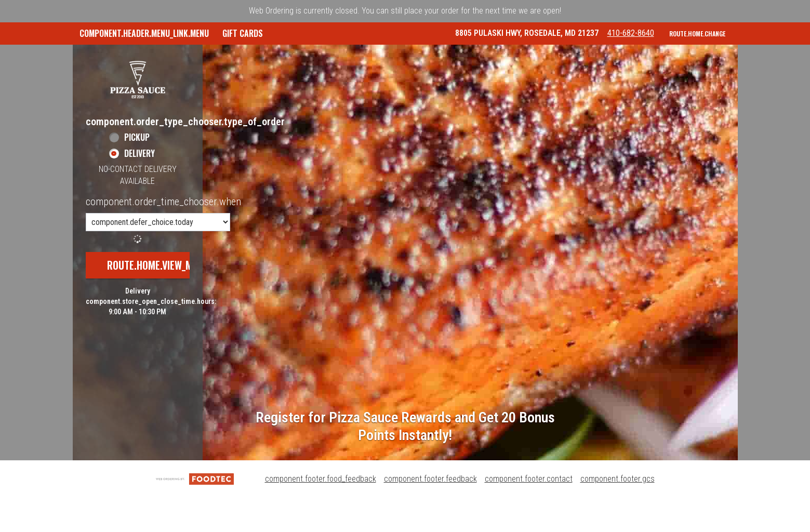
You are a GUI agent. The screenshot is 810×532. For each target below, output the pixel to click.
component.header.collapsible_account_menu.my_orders (242, 56)
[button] (138, 113)
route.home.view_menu (158, 299)
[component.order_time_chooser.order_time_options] (158, 256)
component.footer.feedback (430, 513)
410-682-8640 (639, 72)
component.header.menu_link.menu (144, 33)
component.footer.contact (529, 513)
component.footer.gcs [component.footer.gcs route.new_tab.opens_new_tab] (618, 513)
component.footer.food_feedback (321, 513)
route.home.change (697, 72)
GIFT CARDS (100, 56)
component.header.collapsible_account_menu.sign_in (557, 56)
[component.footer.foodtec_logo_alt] (195, 513)
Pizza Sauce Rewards (403, 56)
